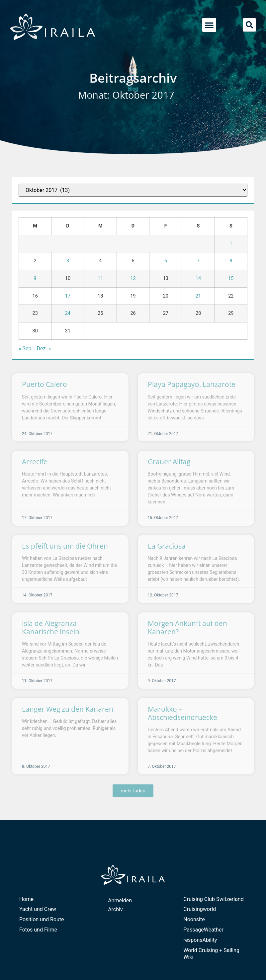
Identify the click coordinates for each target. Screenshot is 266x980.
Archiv (115, 909)
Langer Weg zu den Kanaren (68, 709)
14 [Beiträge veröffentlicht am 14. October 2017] (198, 278)
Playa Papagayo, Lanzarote (192, 384)
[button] (209, 25)
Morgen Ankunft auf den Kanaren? (187, 627)
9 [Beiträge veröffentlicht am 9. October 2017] (35, 278)
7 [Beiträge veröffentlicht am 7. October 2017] (198, 261)
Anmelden (120, 900)
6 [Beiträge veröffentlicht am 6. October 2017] (166, 261)
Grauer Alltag (169, 462)
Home (26, 899)
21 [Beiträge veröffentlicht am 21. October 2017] (198, 296)
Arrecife (35, 462)
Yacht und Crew (38, 909)
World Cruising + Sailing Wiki (211, 954)
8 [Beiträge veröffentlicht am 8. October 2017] (231, 261)
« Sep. (26, 349)
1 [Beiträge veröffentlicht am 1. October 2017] (231, 244)
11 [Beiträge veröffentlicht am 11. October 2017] (100, 278)
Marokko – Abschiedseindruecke (182, 713)
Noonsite (194, 919)
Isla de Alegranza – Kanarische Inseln (52, 627)
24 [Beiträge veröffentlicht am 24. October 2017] (68, 313)
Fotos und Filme (38, 930)
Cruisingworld (200, 909)
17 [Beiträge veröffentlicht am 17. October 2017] (68, 296)
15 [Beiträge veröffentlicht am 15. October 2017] (231, 278)
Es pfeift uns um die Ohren (65, 546)
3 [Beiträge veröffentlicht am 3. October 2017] (68, 261)
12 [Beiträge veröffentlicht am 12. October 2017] (133, 278)
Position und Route (42, 919)
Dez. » (44, 349)
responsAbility (200, 940)
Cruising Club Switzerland (213, 899)
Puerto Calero (44, 384)
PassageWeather (203, 930)
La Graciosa (167, 546)
